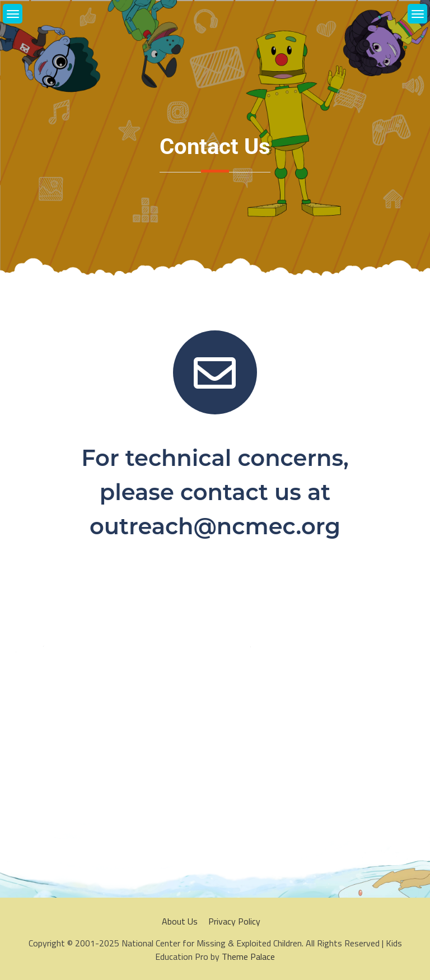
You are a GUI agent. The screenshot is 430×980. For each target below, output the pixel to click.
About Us (180, 921)
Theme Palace (248, 956)
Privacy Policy (234, 921)
